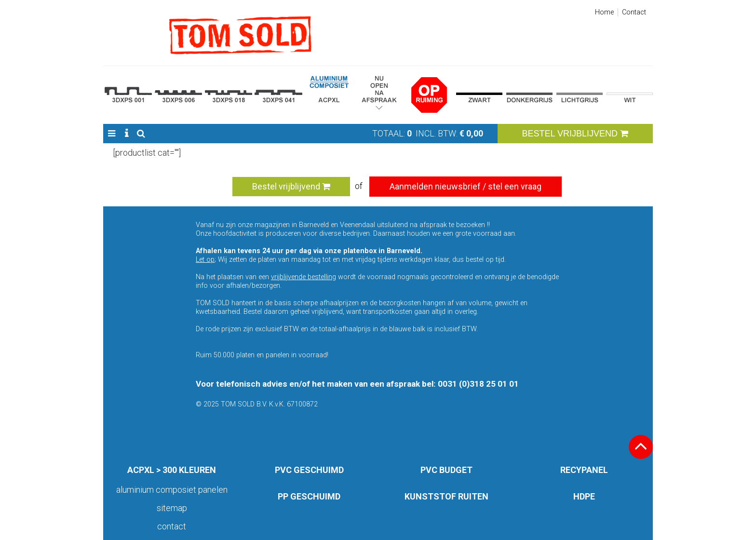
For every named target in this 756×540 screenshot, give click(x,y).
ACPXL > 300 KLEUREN (172, 470)
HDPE (584, 496)
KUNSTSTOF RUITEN (446, 496)
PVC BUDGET (446, 470)
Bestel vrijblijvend (291, 186)
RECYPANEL (584, 470)
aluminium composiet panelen (172, 490)
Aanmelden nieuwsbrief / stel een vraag (466, 186)
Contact (634, 12)
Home (604, 12)
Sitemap (172, 508)
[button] (112, 134)
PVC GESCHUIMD (309, 470)
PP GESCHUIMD (309, 496)
